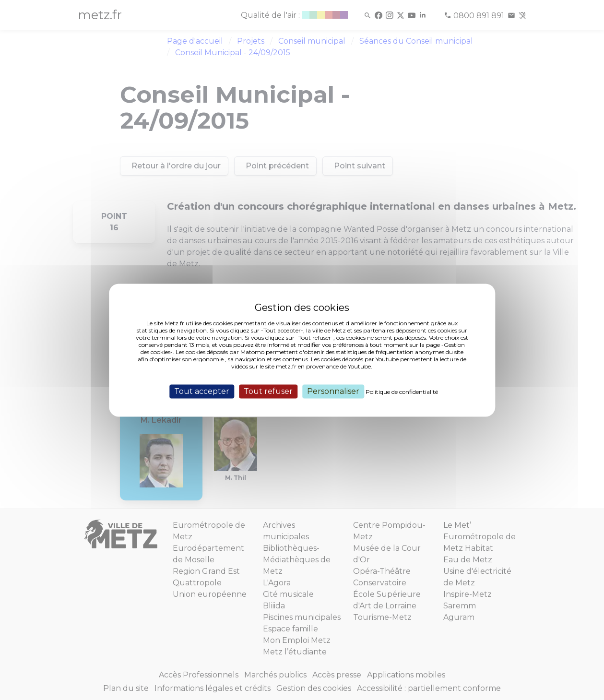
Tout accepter (202, 391)
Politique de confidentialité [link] (402, 392)
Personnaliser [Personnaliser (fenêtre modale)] (333, 391)
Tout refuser (268, 391)
